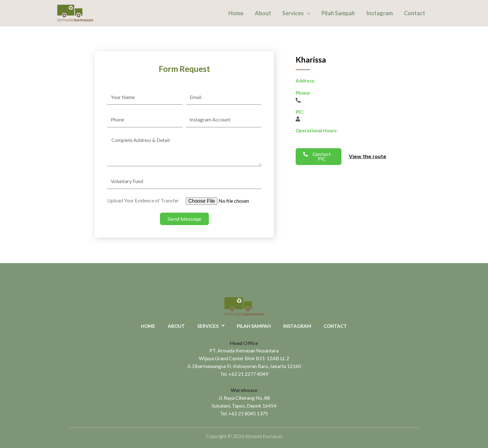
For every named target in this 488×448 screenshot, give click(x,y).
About (263, 13)
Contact (415, 13)
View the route (368, 156)
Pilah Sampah (338, 13)
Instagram (380, 13)
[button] (319, 157)
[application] (307, 13)
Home (237, 13)
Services (297, 13)
